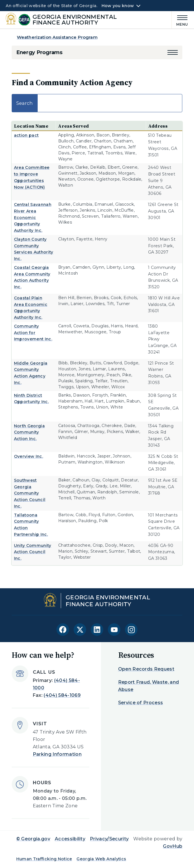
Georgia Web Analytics (101, 859)
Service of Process (141, 703)
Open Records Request (146, 669)
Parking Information (57, 754)
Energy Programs (39, 52)
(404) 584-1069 (62, 695)
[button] (173, 52)
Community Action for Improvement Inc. (33, 333)
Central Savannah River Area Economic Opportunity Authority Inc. (33, 217)
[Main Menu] (180, 20)
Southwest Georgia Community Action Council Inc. (30, 493)
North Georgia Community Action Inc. (29, 432)
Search (97, 103)
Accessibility (70, 839)
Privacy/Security (109, 839)
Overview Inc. (29, 456)
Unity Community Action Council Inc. (33, 552)
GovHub (173, 846)
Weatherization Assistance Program (57, 37)
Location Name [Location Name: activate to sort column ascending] (31, 126)
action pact (26, 135)
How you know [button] (118, 6)
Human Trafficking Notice (44, 859)
